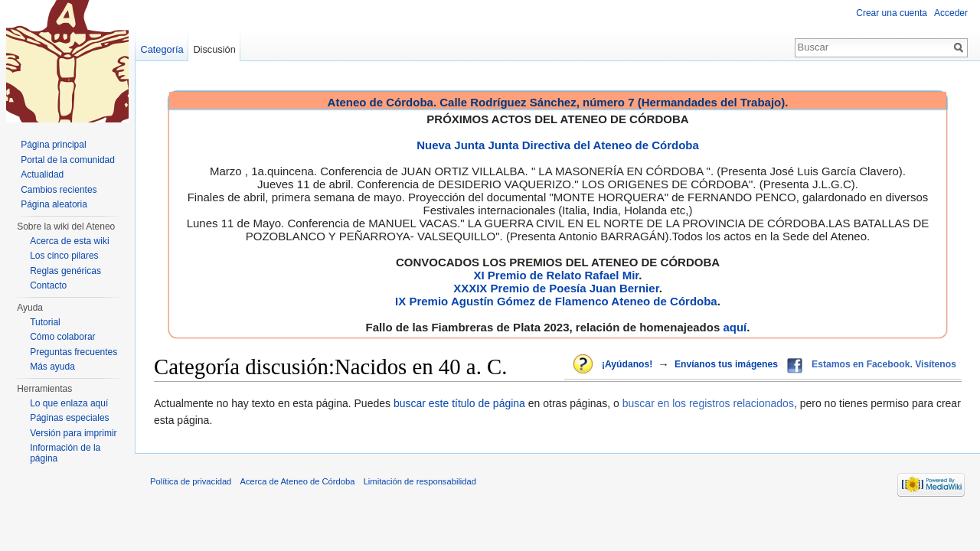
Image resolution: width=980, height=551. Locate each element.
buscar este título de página (459, 403)
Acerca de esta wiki (69, 241)
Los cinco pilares (64, 256)
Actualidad (42, 174)
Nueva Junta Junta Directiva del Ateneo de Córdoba (558, 145)
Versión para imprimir (73, 433)
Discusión (214, 49)
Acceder (951, 13)
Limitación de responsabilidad (420, 481)
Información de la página (65, 453)
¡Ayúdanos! (627, 364)
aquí (735, 327)
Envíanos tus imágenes (726, 364)
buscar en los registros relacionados (708, 403)
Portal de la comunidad (68, 160)
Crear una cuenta (892, 13)
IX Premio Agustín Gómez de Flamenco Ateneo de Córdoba (556, 301)
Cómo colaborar (62, 337)
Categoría (162, 49)
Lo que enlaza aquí (69, 403)
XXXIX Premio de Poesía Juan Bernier (556, 288)
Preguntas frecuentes (73, 352)
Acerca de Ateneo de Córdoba (298, 481)
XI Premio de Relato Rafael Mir (556, 275)
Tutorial (45, 322)
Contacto (48, 285)
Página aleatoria (54, 204)
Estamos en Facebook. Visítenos (884, 364)
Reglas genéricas (65, 271)
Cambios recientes (59, 190)
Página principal (53, 145)
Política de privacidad (191, 481)
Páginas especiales (69, 418)
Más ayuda (52, 367)
